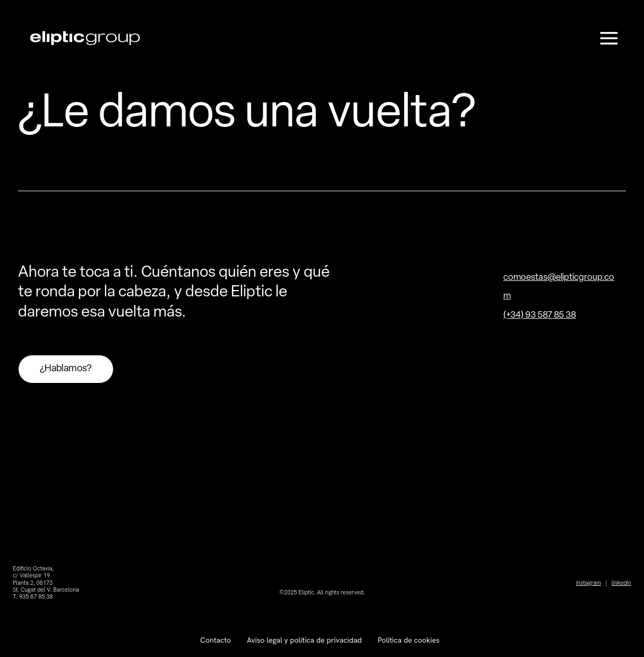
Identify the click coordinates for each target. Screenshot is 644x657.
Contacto (216, 640)
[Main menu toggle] (609, 38)
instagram (589, 583)
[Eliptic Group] (85, 38)
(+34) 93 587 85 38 (540, 315)
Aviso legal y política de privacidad (304, 640)
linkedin (621, 583)
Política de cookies (408, 640)
